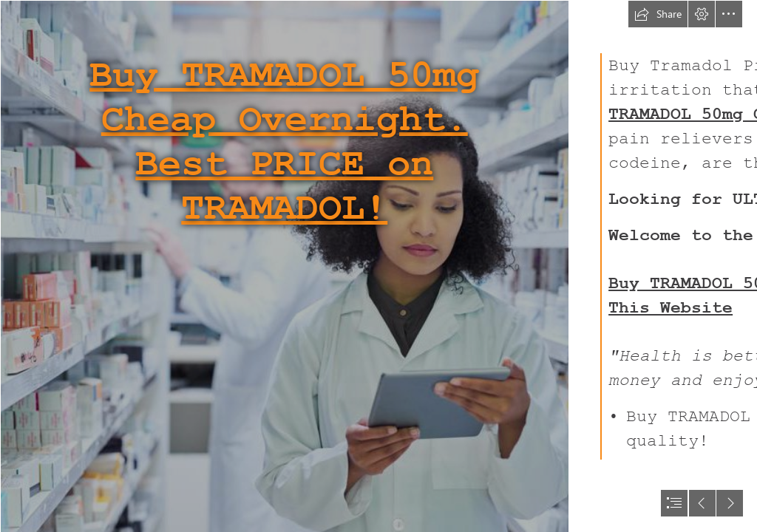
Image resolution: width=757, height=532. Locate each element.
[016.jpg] (284, 266)
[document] (378, 266)
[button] (658, 14)
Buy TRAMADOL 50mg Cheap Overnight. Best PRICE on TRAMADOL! (284, 142)
